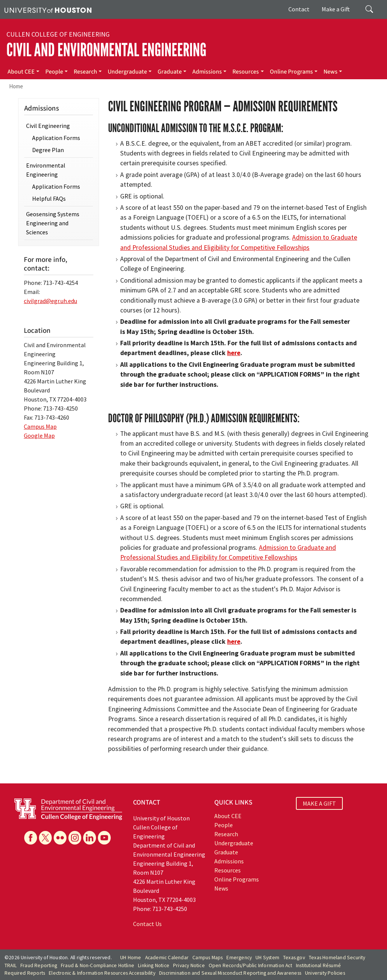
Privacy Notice (189, 965)
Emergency (239, 958)
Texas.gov (294, 958)
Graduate (170, 72)
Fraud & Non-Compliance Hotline (98, 965)
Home (16, 86)
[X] (45, 838)
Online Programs (291, 72)
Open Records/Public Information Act (250, 965)
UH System (267, 958)
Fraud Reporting (39, 965)
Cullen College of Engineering (58, 34)
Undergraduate (127, 72)
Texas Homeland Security (337, 958)
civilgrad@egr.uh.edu (50, 301)
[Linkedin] (90, 838)
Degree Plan (48, 150)
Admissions (207, 72)
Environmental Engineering (46, 170)
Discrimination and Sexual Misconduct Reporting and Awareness (230, 973)
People (54, 72)
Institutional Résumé (318, 965)
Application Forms (56, 138)
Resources (246, 72)
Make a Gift (336, 9)
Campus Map (40, 426)
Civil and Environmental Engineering (106, 50)
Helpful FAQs (49, 198)
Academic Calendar (167, 958)
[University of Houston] (48, 9)
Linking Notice (154, 965)
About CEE (21, 72)
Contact (299, 9)
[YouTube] (104, 838)
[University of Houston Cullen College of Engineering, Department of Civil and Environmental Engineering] (68, 808)
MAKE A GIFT (319, 803)
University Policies (325, 973)
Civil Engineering (48, 126)
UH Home (131, 958)
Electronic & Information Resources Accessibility (102, 973)
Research (85, 72)
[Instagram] (75, 838)
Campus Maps (207, 958)
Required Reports (25, 973)
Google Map (39, 435)
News (330, 72)
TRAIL (11, 965)
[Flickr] (60, 838)
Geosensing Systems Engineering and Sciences (53, 223)
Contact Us (147, 924)
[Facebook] (31, 838)
